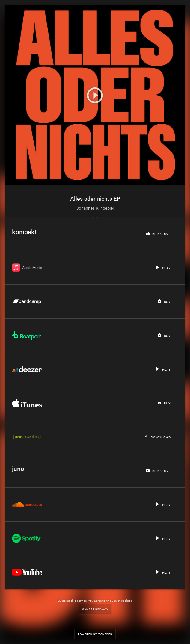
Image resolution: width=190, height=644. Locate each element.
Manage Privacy (95, 609)
